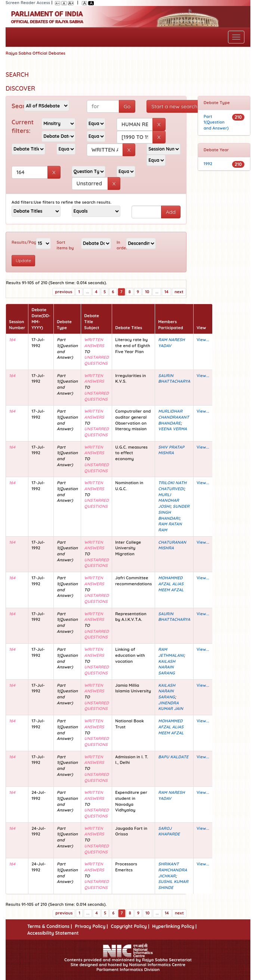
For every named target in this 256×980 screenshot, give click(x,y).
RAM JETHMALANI (171, 652)
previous (64, 292)
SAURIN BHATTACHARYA (174, 379)
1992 (208, 164)
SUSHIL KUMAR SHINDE (173, 885)
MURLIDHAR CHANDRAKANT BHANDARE (174, 417)
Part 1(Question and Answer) (216, 122)
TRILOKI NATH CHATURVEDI (172, 486)
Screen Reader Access (28, 3)
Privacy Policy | (91, 926)
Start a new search (174, 106)
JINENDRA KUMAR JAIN (171, 706)
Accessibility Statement (53, 933)
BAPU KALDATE (173, 757)
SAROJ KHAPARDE (169, 831)
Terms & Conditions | (50, 926)
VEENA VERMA (172, 429)
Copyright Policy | (130, 926)
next (179, 292)
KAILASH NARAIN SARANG (167, 667)
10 (147, 292)
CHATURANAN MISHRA (172, 545)
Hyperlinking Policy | (174, 926)
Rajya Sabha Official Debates (36, 53)
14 (166, 292)
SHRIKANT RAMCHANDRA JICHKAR (172, 870)
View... (203, 340)
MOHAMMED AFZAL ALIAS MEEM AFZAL (171, 584)
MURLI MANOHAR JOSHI (169, 500)
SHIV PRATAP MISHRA (171, 450)
